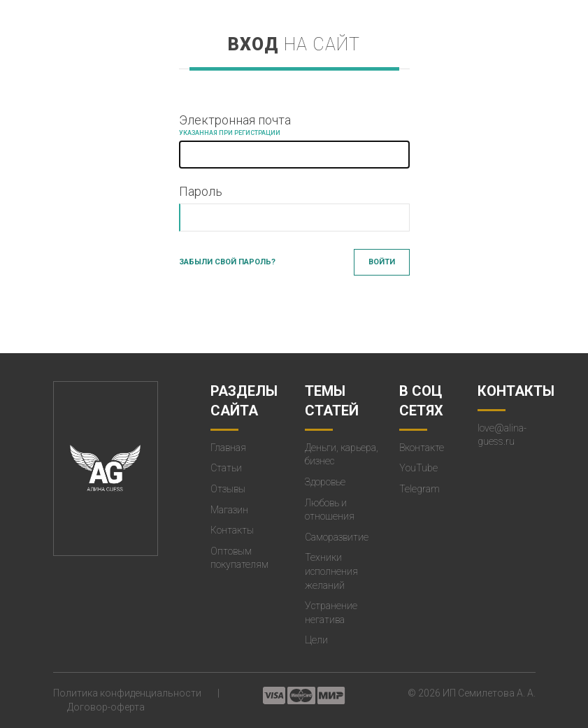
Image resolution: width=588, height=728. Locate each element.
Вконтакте (422, 448)
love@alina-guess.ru (502, 435)
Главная (228, 448)
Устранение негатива (331, 613)
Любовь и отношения (330, 510)
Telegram (420, 489)
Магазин (229, 510)
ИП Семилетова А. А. (489, 693)
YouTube (418, 468)
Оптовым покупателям (239, 558)
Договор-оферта (106, 707)
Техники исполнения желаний (331, 571)
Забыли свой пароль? (227, 262)
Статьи (226, 468)
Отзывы (228, 489)
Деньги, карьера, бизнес (342, 455)
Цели (316, 640)
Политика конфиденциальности (127, 693)
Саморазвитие (337, 537)
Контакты (232, 530)
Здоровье (325, 482)
